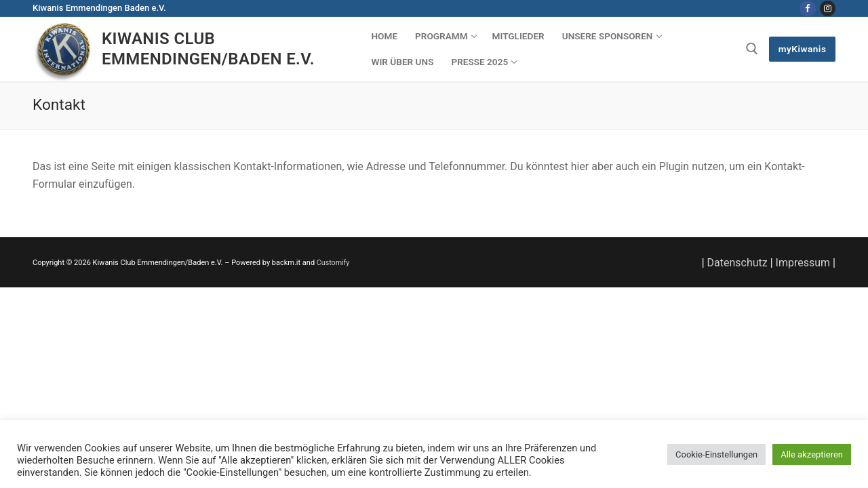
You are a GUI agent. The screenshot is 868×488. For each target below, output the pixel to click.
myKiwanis (803, 49)
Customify (334, 263)
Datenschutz (737, 263)
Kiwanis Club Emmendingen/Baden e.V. (208, 48)
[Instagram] (828, 8)
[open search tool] (752, 49)
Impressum (803, 263)
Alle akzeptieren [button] (812, 454)
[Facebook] (807, 8)
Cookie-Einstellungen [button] (716, 454)
